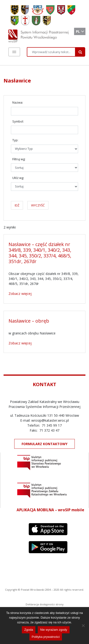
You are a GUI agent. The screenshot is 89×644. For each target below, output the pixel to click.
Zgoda (29, 630)
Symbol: (18, 121)
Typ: (15, 140)
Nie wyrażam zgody (54, 630)
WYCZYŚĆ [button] (38, 205)
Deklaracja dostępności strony (45, 604)
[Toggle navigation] (14, 52)
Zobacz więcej (20, 293)
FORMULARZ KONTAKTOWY (44, 444)
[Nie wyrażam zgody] (83, 626)
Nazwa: (18, 102)
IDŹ (17, 205)
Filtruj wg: (19, 159)
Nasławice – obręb (29, 321)
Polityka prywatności (46, 637)
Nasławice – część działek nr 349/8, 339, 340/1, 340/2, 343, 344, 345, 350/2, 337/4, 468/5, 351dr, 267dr (40, 253)
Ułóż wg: (18, 178)
